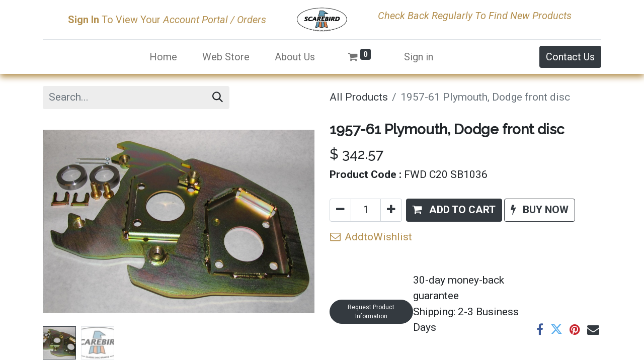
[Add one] (391, 210)
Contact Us (570, 57)
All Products (359, 97)
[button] (454, 210)
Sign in (419, 57)
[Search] (218, 98)
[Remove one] (340, 210)
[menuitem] (163, 57)
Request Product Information (371, 312)
